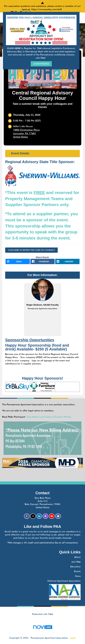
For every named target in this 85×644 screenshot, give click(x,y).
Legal (73, 638)
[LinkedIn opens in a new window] (67, 261)
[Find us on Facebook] (27, 516)
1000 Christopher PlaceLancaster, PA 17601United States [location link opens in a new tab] (26, 133)
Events (77, 571)
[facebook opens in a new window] (43, 261)
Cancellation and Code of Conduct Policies (49, 417)
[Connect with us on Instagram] (45, 516)
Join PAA (76, 562)
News (78, 576)
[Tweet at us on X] (33, 516)
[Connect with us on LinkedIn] (39, 516)
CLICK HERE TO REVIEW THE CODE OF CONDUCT (31, 250)
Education (75, 567)
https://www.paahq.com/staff (47, 9)
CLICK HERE (14, 48)
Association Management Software (42, 628)
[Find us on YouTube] (52, 516)
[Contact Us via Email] (58, 516)
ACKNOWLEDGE (41, 64)
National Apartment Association (64, 581)
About (77, 557)
